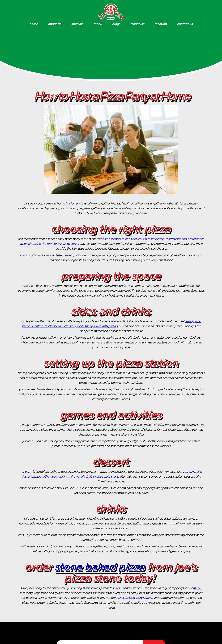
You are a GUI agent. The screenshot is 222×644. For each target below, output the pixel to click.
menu (197, 588)
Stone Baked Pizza (100, 567)
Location (161, 24)
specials (77, 24)
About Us (55, 24)
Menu (98, 24)
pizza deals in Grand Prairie (135, 598)
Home (34, 24)
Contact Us (185, 24)
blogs (116, 24)
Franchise (137, 24)
